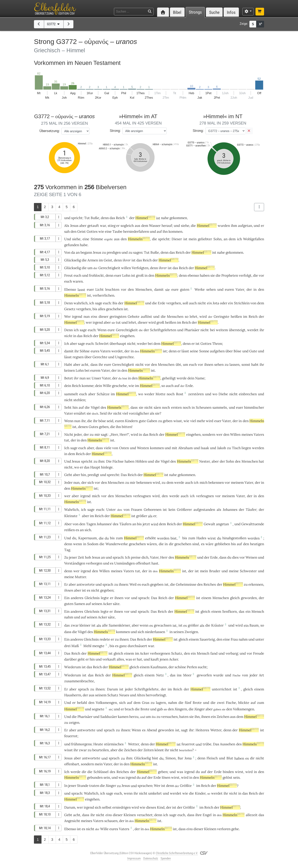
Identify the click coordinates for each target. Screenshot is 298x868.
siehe (185, 226)
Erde (162, 303)
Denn (69, 303)
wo (141, 394)
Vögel (95, 407)
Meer (187, 675)
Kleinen (130, 815)
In (66, 786)
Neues (124, 695)
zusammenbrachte (79, 681)
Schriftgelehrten (163, 330)
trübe (207, 744)
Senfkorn (229, 611)
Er (66, 584)
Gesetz (70, 309)
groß (140, 275)
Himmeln (139, 239)
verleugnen (142, 496)
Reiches (210, 584)
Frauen (137, 510)
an (226, 239)
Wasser (155, 226)
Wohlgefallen (254, 239)
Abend (152, 730)
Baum (254, 625)
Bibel (177, 12)
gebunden (95, 777)
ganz (123, 646)
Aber (68, 524)
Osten (124, 448)
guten (185, 289)
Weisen (251, 557)
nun (87, 317)
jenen (164, 659)
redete (105, 639)
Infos (231, 12)
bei (212, 330)
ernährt (80, 413)
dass (134, 407)
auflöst (146, 317)
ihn (165, 231)
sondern (209, 435)
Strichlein (242, 303)
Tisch (236, 448)
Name (200, 378)
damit (159, 289)
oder (224, 303)
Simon (171, 758)
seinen (97, 604)
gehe (235, 829)
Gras (146, 703)
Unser (96, 378)
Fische (231, 703)
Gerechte (100, 357)
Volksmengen (106, 703)
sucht (202, 667)
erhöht (151, 538)
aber (83, 226)
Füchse (118, 461)
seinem (101, 695)
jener (73, 557)
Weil (133, 584)
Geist (82, 231)
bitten (127, 427)
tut (118, 322)
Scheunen (204, 407)
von (253, 303)
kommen (175, 231)
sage (99, 303)
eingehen (127, 336)
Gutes (93, 427)
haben (129, 461)
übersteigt (237, 330)
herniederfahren (136, 231)
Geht (68, 475)
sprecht (113, 475)
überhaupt (118, 344)
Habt (68, 365)
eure (175, 289)
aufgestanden (204, 510)
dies (235, 557)
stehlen (79, 400)
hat (261, 461)
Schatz (177, 653)
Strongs (195, 12)
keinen (70, 370)
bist (155, 758)
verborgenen (160, 653)
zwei (221, 703)
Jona (188, 758)
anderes (77, 598)
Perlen (192, 667)
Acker (107, 604)
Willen (235, 435)
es (77, 530)
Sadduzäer (109, 717)
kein (172, 510)
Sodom (93, 544)
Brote (197, 703)
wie (101, 231)
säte (116, 604)
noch (171, 394)
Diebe (223, 394)
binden (228, 772)
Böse (237, 351)
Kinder (200, 793)
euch (77, 275)
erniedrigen (122, 807)
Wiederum (73, 667)
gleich (235, 598)
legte (105, 598)
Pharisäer (192, 330)
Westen (143, 448)
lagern (161, 703)
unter (260, 639)
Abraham (185, 448)
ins (179, 675)
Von (67, 252)
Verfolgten (140, 268)
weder (142, 344)
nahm (69, 617)
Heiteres (202, 730)
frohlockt (96, 275)
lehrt (194, 317)
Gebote (134, 317)
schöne (180, 667)
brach (129, 709)
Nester (204, 461)
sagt (104, 435)
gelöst (227, 777)
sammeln (220, 407)
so (187, 317)
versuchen (169, 717)
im (101, 260)
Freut (69, 275)
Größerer (184, 510)
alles (102, 309)
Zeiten (149, 750)
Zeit (81, 557)
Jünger (200, 709)
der (132, 218)
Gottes (92, 231)
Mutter (80, 577)
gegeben (157, 584)
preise (136, 557)
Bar (180, 758)
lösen (166, 777)
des (103, 407)
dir (171, 544)
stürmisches (114, 744)
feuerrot (71, 736)
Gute (253, 351)
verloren (224, 829)
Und (68, 239)
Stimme (97, 239)
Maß (75, 646)
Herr (114, 435)
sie (89, 413)
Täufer (251, 510)
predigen (114, 252)
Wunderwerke (117, 544)
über (229, 351)
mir (97, 435)
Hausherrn (73, 695)
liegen (246, 448)
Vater (240, 289)
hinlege (107, 467)
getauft (93, 226)
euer (118, 275)
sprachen (145, 786)
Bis (115, 303)
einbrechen (248, 394)
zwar (75, 625)
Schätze (103, 394)
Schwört (102, 344)
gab (160, 709)
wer (89, 322)
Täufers (125, 524)
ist (185, 239)
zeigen (74, 723)
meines (247, 435)
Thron (217, 344)
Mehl (87, 646)
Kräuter (217, 625)
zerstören (196, 394)
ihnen (209, 365)
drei (67, 646)
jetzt (146, 524)
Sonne (204, 351)
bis (95, 309)
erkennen (256, 584)
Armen (93, 260)
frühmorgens (81, 744)
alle (105, 625)
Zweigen (191, 632)
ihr (76, 378)
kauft (155, 659)
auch (193, 303)
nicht (202, 303)
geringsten (118, 317)
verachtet (145, 815)
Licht (100, 289)
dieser (103, 317)
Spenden (166, 858)
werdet (117, 351)
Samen (80, 604)
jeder (78, 435)
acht (85, 365)
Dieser (177, 239)
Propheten (230, 275)
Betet (69, 378)
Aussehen (228, 744)
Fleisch (212, 758)
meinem (237, 483)
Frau (234, 639)
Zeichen (223, 717)
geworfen (204, 675)
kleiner (85, 625)
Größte (186, 786)
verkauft (109, 659)
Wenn (102, 330)
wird (239, 625)
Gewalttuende (253, 524)
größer (142, 516)
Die (109, 461)
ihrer (127, 260)
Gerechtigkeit (109, 268)
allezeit (252, 815)
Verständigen (75, 563)
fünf (188, 703)
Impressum (134, 858)
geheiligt (169, 378)
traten (94, 786)
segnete (98, 709)
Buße (95, 218)
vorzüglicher (139, 413)
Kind (161, 807)
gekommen (178, 218)
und (67, 218)
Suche (214, 12)
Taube (117, 231)
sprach (118, 557)
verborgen (94, 563)
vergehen (174, 303)
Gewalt (209, 524)
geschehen (115, 309)
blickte (244, 703)
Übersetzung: (50, 131)
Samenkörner (119, 625)
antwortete (86, 584)
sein (107, 777)
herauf (167, 226)
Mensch (258, 611)
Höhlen (141, 461)
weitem (222, 330)
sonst (246, 365)
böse (102, 421)
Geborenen (153, 510)
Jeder (68, 483)
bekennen (144, 483)
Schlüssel (101, 772)
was (129, 659)
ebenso (193, 275)
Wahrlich (71, 510)
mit (175, 448)
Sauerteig (207, 639)
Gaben (152, 421)
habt (255, 365)
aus (138, 226)
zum (119, 538)
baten (184, 717)
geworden (249, 598)
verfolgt (245, 275)
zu (229, 448)
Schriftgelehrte (146, 689)
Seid (103, 413)
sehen (211, 289)
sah (67, 231)
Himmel (145, 218)
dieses (151, 807)
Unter (111, 510)
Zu (66, 557)
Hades (201, 538)
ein (209, 303)
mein (193, 239)
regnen (78, 357)
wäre (209, 544)
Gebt (68, 815)
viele (108, 448)
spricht (77, 218)
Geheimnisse (186, 584)
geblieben (222, 544)
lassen (234, 365)
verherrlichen (103, 295)
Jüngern (181, 709)
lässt (185, 351)
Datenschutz (151, 858)
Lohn (126, 275)
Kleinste (71, 516)
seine (194, 351)
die (193, 226)
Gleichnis (92, 598)
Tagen (91, 524)
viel (125, 413)
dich (145, 557)
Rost (180, 394)
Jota (216, 303)
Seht (68, 407)
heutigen (257, 544)
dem (145, 226)
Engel (207, 815)
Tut (87, 218)
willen (126, 268)
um (90, 268)
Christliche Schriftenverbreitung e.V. (177, 853)
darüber (71, 659)
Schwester (248, 571)
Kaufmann (159, 667)
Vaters (105, 351)
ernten (176, 407)
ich (196, 483)
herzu (134, 717)
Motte (160, 394)
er (155, 516)
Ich (67, 344)
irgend (77, 317)
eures (95, 351)
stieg (112, 226)
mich (204, 483)
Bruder (215, 571)
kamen (123, 717)
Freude (259, 653)
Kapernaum (88, 538)
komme (88, 386)
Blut (230, 758)
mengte (98, 646)
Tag (67, 550)
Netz (160, 675)
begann (86, 252)
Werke (200, 289)
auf (159, 231)
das (112, 218)
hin (75, 407)
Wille (107, 386)
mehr (201, 421)
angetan (222, 524)
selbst (107, 807)
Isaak (205, 448)
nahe (165, 218)
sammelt (71, 394)
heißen (236, 317)
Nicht (69, 435)
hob (88, 557)
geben (168, 421)
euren (229, 289)
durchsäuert (137, 646)
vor (261, 275)
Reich (120, 218)
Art (262, 675)
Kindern (131, 421)
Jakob (222, 448)
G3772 (54, 24)
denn (105, 218)
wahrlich (81, 303)
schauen (111, 821)
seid (110, 421)
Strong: (115, 131)
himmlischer (254, 407)
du (74, 538)
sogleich (127, 226)
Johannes (230, 510)
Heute (98, 744)
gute (142, 421)
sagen (138, 252)
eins (94, 317)
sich (91, 483)
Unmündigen (125, 563)
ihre (198, 815)
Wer (67, 317)
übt (178, 365)
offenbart (143, 563)
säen (157, 407)
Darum (112, 689)
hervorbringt (156, 695)
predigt (93, 475)
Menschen (144, 289)
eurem (95, 370)
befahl (82, 703)
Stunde (83, 786)
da (73, 252)
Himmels (118, 407)
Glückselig (73, 260)
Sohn (218, 239)
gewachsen (163, 625)
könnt (159, 750)
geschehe (119, 386)
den (73, 231)
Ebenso (70, 289)
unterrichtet (222, 689)
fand (214, 653)
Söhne (85, 351)
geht (81, 659)
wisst (178, 421)
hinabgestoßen (234, 538)
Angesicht (72, 821)
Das (124, 475)
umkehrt (155, 793)
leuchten (112, 289)
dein (191, 378)
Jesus (74, 226)
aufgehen (217, 351)
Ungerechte (124, 357)
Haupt (95, 467)
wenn (78, 544)
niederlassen (155, 632)
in (146, 275)
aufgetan (245, 226)
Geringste (221, 317)
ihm (234, 226)
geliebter (205, 239)
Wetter (216, 730)
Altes (141, 695)
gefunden (72, 245)
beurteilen (101, 750)
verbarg (232, 653)
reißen (70, 530)
